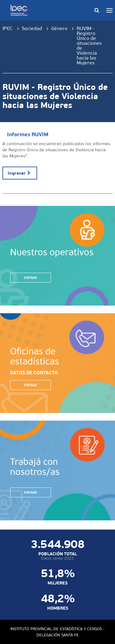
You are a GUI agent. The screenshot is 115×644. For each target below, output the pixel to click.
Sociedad (32, 28)
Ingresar (20, 173)
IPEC (8, 28)
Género (59, 28)
